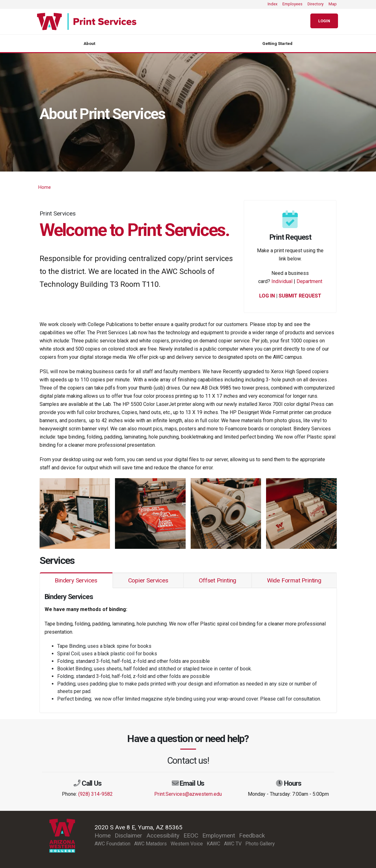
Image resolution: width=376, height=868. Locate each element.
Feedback (252, 835)
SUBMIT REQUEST (300, 296)
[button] (75, 513)
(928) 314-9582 (95, 794)
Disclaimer (128, 835)
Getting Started (277, 43)
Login (324, 21)
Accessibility (163, 835)
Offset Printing (218, 580)
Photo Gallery (260, 844)
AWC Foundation (112, 844)
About (89, 43)
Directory (316, 4)
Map (333, 4)
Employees (292, 4)
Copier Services (148, 580)
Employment (219, 835)
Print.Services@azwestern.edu (188, 794)
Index (272, 4)
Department (309, 281)
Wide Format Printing (294, 580)
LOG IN (267, 296)
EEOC (191, 835)
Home (45, 187)
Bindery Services (76, 580)
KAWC (213, 844)
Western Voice (187, 844)
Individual (282, 281)
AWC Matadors (150, 844)
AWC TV (233, 844)
